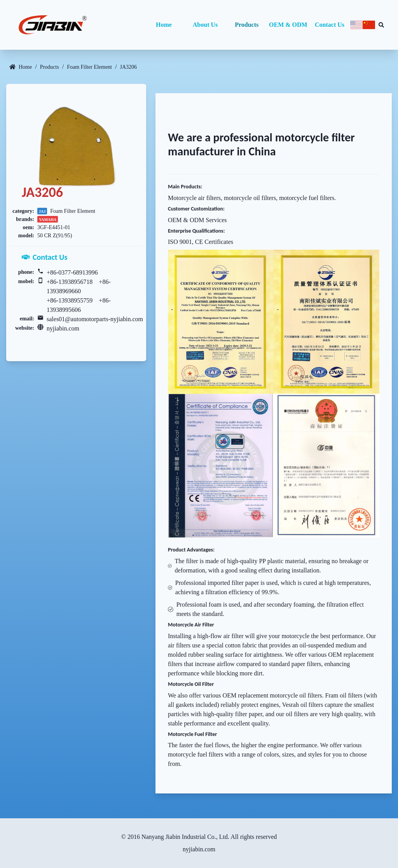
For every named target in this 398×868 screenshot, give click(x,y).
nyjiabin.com (63, 328)
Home (164, 25)
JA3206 (128, 67)
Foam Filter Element (89, 67)
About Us (205, 25)
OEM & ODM (288, 25)
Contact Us (330, 25)
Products (247, 25)
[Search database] (381, 25)
